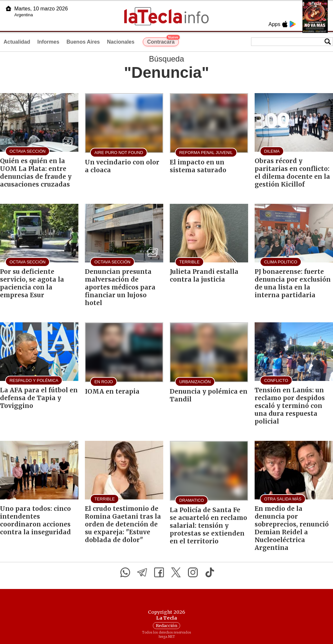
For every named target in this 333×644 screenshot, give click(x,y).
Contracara (163, 41)
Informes (48, 42)
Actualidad (17, 42)
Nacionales (121, 42)
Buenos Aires (83, 42)
